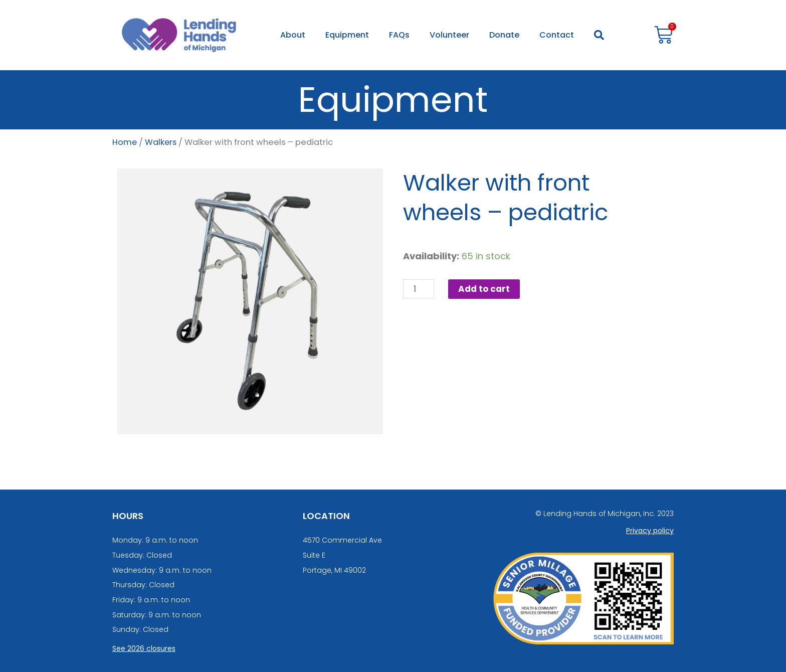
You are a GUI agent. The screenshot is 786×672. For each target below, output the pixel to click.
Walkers (162, 142)
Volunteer (449, 35)
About (293, 35)
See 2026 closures (144, 648)
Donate (504, 35)
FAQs (399, 35)
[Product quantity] (419, 289)
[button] (599, 35)
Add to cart (486, 289)
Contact (557, 35)
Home (125, 142)
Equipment (347, 35)
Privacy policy (650, 531)
